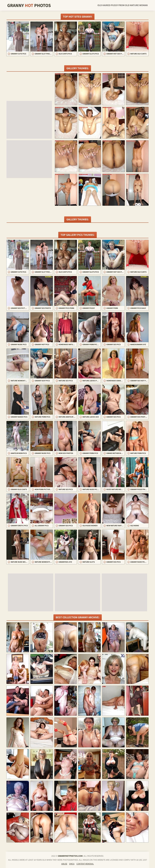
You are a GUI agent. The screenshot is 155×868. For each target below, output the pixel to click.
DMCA (72, 864)
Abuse (64, 864)
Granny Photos (29, 5)
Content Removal (85, 864)
